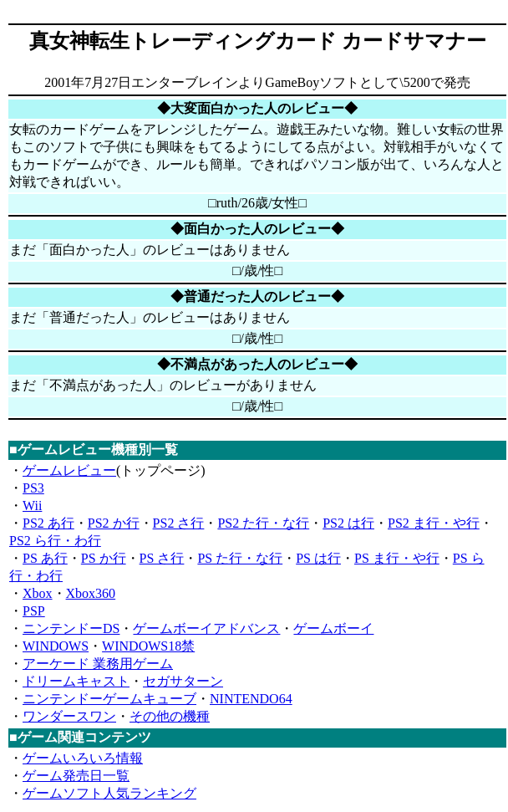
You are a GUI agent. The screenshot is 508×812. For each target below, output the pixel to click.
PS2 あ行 (48, 523)
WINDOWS (56, 646)
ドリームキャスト (76, 681)
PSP (34, 611)
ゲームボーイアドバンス (206, 628)
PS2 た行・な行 (263, 523)
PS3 (33, 488)
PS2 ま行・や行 (434, 523)
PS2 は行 (348, 523)
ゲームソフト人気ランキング (109, 793)
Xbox (38, 593)
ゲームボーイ (333, 628)
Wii (32, 506)
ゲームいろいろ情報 (83, 758)
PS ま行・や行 (397, 558)
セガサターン (183, 681)
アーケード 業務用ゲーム (98, 664)
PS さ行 (162, 558)
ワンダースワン (69, 716)
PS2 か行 (114, 523)
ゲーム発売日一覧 (76, 776)
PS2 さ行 (179, 523)
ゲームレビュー (69, 470)
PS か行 (104, 558)
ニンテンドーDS (71, 628)
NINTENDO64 (251, 699)
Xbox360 (91, 593)
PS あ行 (45, 558)
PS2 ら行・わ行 (55, 541)
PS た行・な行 (240, 558)
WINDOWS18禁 (148, 646)
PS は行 (318, 558)
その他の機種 (170, 716)
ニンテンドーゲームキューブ (109, 699)
